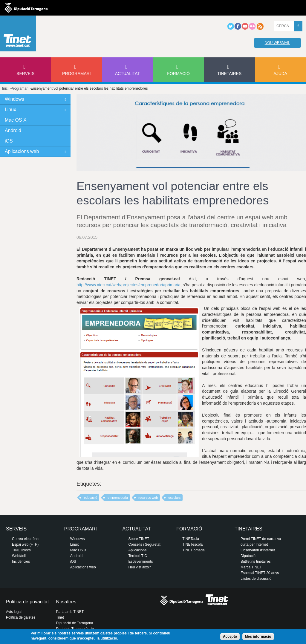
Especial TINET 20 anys (260, 573)
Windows (14, 99)
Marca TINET (251, 567)
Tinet (60, 617)
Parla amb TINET (70, 612)
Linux (10, 110)
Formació (178, 74)
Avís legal (14, 612)
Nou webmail (277, 43)
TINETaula (191, 539)
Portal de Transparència (75, 629)
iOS (9, 141)
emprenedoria (118, 498)
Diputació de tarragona (26, 8)
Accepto (230, 637)
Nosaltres (66, 602)
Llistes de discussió (256, 579)
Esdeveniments (140, 562)
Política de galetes (21, 617)
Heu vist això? (139, 567)
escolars (174, 498)
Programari (76, 74)
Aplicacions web (22, 151)
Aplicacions (137, 550)
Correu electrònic (26, 539)
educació (91, 498)
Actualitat (128, 74)
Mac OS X (16, 120)
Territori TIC (137, 556)
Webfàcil (19, 556)
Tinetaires (229, 74)
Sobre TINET (139, 539)
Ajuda (280, 74)
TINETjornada (193, 550)
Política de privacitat (27, 602)
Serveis (25, 74)
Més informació (258, 637)
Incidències (21, 562)
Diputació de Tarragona (75, 623)
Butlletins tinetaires (256, 562)
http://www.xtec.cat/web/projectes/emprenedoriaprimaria (128, 285)
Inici (5, 88)
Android (13, 130)
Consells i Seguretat (144, 544)
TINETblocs (21, 550)
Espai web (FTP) (25, 544)
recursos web (148, 498)
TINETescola (192, 544)
